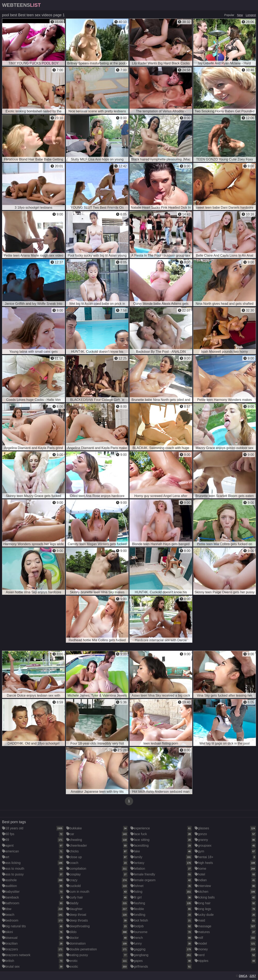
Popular (229, 15)
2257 (253, 976)
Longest (251, 15)
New (240, 15)
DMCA (243, 976)
